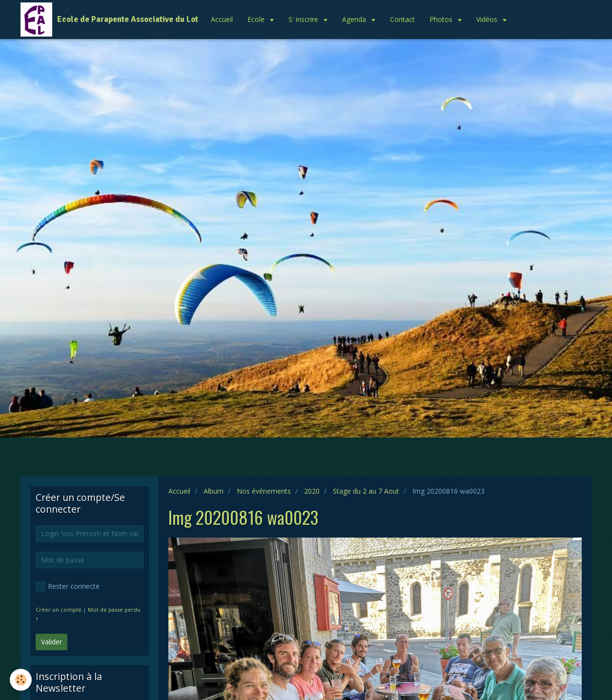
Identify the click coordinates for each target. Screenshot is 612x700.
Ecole (257, 19)
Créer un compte (59, 610)
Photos (442, 19)
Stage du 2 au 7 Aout (366, 491)
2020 (312, 491)
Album (214, 491)
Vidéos (488, 19)
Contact (402, 19)
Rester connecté (68, 586)
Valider (51, 642)
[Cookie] (21, 680)
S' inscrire (304, 19)
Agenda (355, 19)
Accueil (222, 19)
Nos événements (264, 491)
